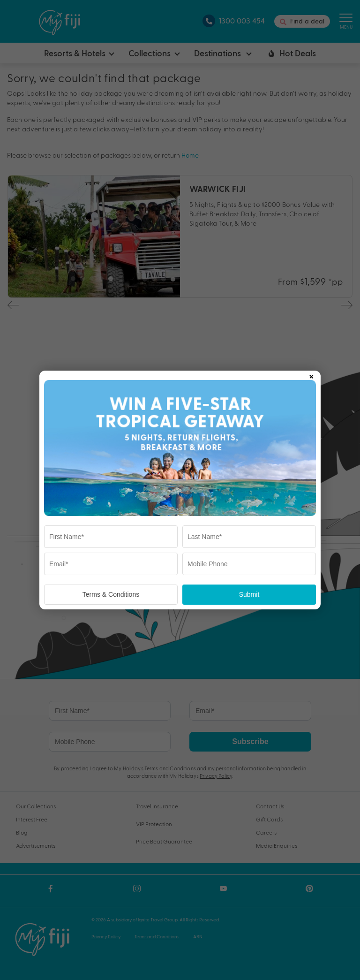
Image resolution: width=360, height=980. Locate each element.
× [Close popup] (311, 375)
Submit (249, 594)
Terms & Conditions (111, 594)
